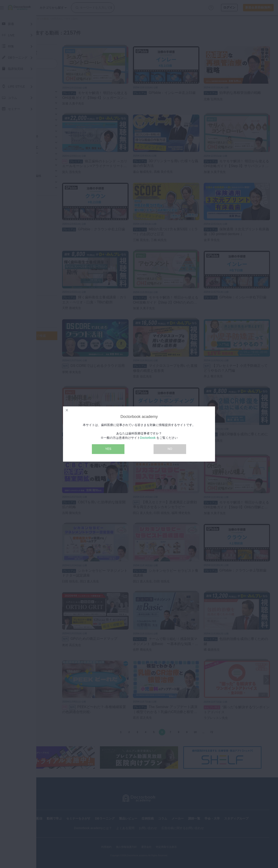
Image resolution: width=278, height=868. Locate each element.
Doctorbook (148, 438)
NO (170, 449)
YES (108, 449)
